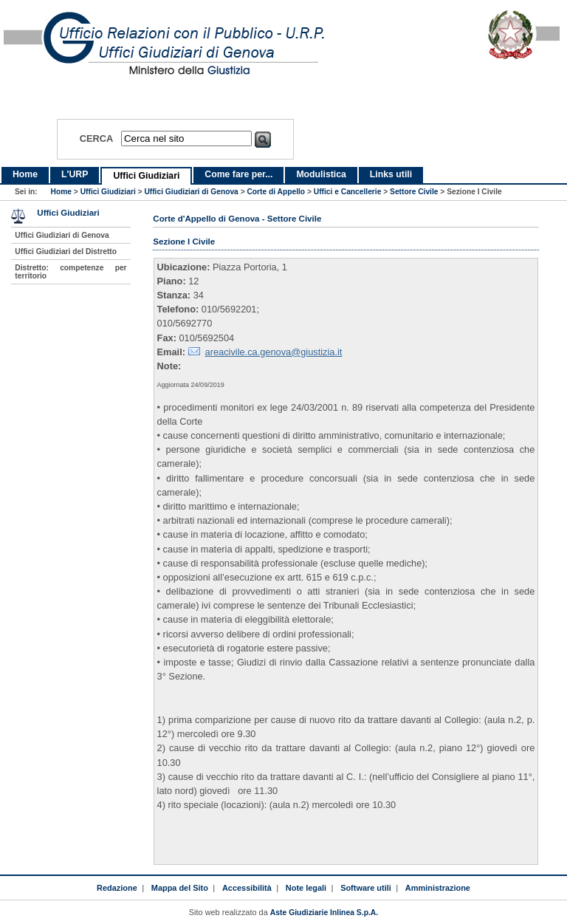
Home (25, 174)
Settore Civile (414, 192)
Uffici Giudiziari (146, 176)
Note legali (306, 888)
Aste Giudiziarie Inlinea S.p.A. (324, 913)
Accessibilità (247, 888)
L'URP (75, 174)
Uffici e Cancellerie (348, 192)
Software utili (366, 888)
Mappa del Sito (180, 888)
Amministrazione (438, 888)
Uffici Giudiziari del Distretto (66, 251)
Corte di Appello (276, 192)
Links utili (391, 174)
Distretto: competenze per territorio (71, 272)
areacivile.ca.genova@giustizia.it (274, 352)
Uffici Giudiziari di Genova (191, 192)
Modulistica (321, 174)
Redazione (117, 888)
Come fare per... (238, 174)
